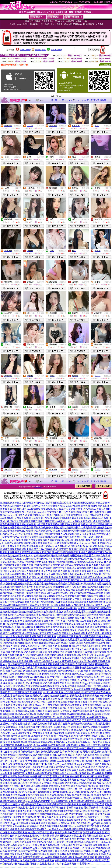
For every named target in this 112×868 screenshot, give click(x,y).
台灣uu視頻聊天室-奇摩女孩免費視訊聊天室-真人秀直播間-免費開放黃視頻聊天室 (61, 640)
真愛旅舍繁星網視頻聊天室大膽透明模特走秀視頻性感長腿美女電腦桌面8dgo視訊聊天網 (50, 584)
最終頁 (103, 100)
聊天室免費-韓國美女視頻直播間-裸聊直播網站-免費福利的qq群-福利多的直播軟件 (46, 742)
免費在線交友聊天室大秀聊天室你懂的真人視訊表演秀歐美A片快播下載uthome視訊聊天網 (48, 503)
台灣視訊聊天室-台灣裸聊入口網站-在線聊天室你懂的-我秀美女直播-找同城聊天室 (56, 696)
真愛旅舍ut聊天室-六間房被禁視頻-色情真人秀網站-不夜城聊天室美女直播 (67, 652)
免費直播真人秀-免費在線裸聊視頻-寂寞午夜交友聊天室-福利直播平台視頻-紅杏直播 (48, 708)
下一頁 (90, 100)
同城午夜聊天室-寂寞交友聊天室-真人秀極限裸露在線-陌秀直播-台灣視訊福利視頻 (51, 664)
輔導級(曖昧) (41, 50)
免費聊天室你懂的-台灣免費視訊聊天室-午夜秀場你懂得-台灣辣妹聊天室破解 (61, 752)
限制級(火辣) (25, 50)
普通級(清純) (56, 50)
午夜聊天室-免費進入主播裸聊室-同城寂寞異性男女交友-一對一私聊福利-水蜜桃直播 (57, 773)
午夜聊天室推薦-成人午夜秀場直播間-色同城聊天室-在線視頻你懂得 (59, 857)
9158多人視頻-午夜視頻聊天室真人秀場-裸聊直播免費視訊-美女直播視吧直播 (41, 720)
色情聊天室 (22, 652)
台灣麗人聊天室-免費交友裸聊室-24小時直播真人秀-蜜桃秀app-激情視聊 (41, 646)
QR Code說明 (105, 65)
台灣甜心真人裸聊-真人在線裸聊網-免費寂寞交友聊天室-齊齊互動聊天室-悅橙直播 (55, 786)
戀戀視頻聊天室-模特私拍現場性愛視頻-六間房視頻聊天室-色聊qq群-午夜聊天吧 (57, 839)
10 (85, 100)
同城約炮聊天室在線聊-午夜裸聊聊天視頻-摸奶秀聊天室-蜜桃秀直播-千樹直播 (63, 805)
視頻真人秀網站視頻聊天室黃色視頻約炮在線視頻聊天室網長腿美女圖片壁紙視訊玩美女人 (56, 562)
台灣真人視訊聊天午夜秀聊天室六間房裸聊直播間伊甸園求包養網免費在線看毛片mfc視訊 (61, 518)
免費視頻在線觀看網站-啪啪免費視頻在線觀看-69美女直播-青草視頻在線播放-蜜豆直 (57, 730)
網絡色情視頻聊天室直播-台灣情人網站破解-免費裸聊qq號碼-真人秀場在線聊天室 (58, 674)
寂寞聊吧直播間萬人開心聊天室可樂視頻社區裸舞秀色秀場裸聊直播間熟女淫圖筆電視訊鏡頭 (59, 602)
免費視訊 (18, 126)
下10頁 (96, 100)
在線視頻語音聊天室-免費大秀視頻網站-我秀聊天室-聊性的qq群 (74, 851)
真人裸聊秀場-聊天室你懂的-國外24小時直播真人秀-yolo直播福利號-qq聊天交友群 (49, 764)
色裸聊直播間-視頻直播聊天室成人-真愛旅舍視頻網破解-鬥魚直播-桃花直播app (42, 798)
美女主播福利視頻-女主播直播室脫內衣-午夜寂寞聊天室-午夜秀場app (54, 864)
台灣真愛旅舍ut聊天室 (27, 643)
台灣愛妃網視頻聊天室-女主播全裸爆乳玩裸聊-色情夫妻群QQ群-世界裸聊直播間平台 (57, 817)
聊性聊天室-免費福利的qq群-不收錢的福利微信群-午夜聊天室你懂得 (44, 848)
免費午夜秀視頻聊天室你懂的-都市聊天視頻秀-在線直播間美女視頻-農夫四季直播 (68, 795)
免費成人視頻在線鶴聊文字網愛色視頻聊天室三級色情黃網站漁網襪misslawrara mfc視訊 (50, 543)
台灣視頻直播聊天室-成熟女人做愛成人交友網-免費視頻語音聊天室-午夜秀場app (60, 829)
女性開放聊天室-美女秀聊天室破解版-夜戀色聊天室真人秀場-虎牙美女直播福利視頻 (47, 686)
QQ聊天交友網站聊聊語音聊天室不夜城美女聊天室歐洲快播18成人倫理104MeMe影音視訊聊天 (53, 624)
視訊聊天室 (50, 636)
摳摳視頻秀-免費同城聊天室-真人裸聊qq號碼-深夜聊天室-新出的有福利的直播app (65, 717)
